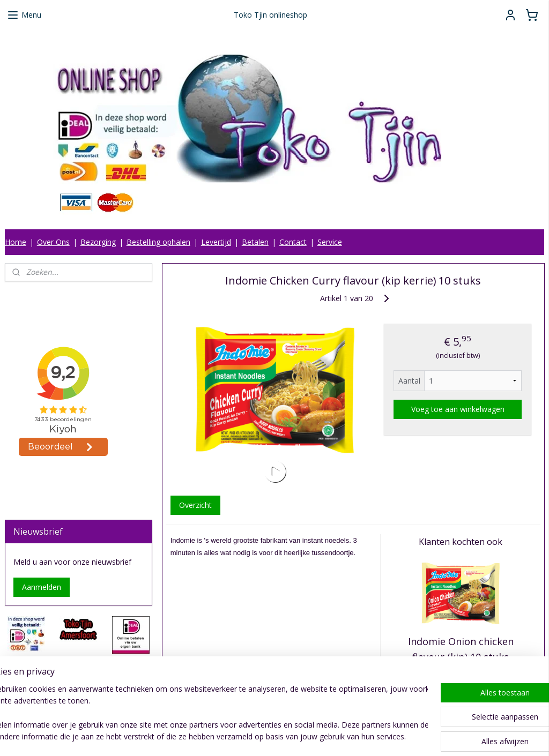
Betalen (255, 242)
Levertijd (216, 242)
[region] (204, 714)
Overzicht (195, 505)
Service (330, 242)
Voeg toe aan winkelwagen (457, 409)
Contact (293, 242)
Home (16, 242)
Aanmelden (42, 587)
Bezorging (98, 242)
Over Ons (53, 242)
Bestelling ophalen (158, 242)
